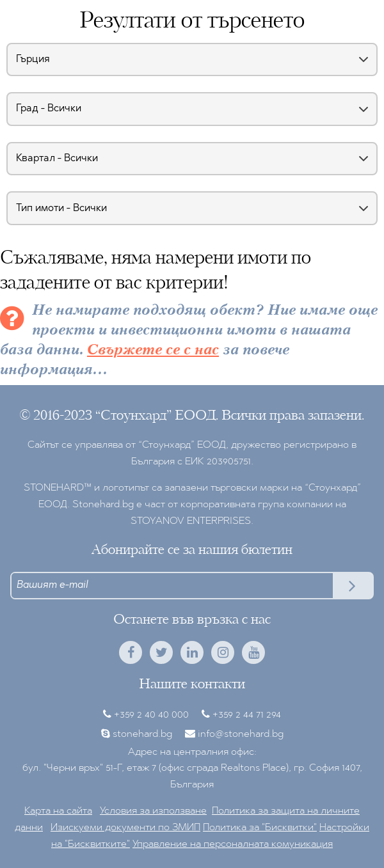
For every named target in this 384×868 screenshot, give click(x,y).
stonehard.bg (142, 734)
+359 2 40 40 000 (151, 715)
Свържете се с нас (153, 351)
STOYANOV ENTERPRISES (191, 521)
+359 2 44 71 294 (247, 715)
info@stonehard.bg (241, 734)
